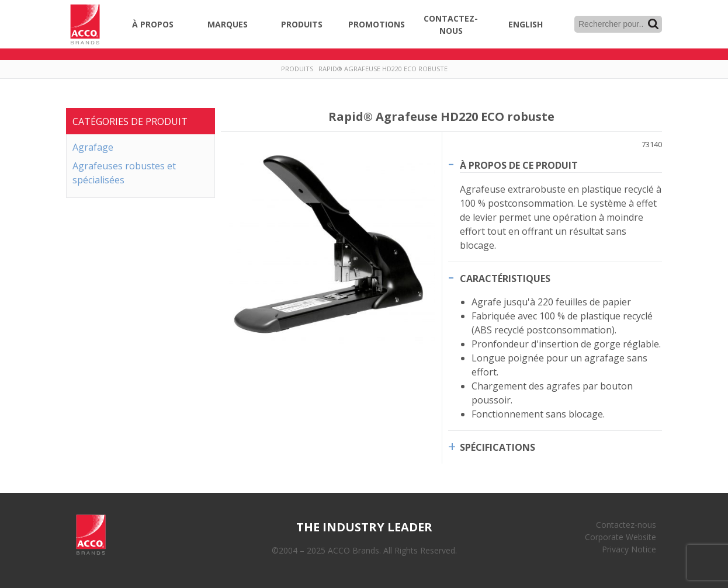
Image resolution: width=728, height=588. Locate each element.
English (526, 24)
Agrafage (93, 147)
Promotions (377, 24)
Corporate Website (620, 537)
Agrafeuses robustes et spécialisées (124, 173)
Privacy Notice (629, 549)
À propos (153, 24)
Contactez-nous (451, 25)
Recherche (653, 24)
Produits (302, 24)
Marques (228, 24)
